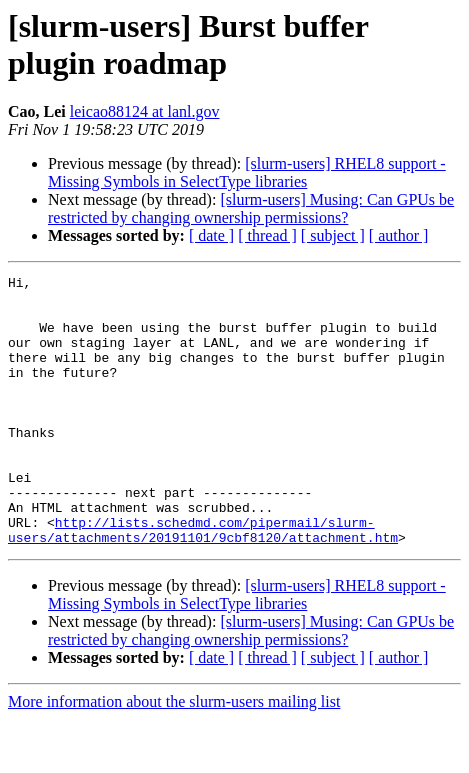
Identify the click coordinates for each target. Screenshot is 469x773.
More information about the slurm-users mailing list (174, 755)
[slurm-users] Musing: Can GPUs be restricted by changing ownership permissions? (251, 208)
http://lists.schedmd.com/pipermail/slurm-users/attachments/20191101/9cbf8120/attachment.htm (203, 582)
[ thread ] (267, 235)
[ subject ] (333, 235)
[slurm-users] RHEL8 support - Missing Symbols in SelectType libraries (247, 172)
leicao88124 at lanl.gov (145, 111)
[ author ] (399, 235)
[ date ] (211, 235)
